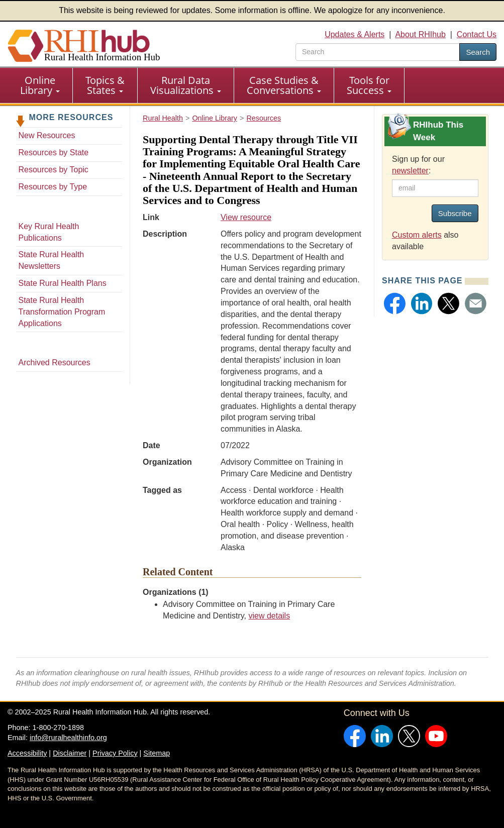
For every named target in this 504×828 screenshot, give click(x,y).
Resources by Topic (54, 170)
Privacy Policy (115, 753)
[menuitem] (40, 85)
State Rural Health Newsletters (52, 260)
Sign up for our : (418, 165)
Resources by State (54, 152)
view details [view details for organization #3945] (269, 616)
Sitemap (157, 753)
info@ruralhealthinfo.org (68, 738)
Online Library (40, 85)
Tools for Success (369, 85)
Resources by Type (53, 187)
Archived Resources (55, 363)
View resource (246, 217)
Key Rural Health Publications (49, 232)
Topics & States (105, 85)
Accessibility (27, 753)
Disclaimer (70, 753)
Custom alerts (417, 235)
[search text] (378, 52)
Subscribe (455, 213)
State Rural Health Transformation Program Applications (62, 312)
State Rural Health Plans (63, 283)
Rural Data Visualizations (186, 85)
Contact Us (477, 34)
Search (478, 52)
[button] (395, 303)
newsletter (410, 171)
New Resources (47, 135)
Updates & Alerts (355, 34)
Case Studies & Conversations (284, 85)
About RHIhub (420, 34)
